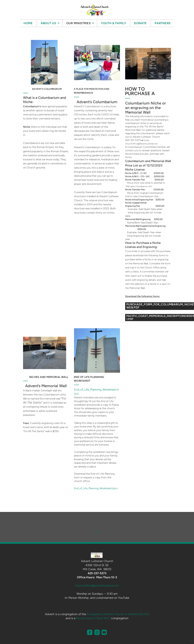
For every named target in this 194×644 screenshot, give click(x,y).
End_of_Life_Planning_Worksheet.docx (96, 488)
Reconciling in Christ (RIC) (93, 618)
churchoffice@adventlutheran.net (97, 586)
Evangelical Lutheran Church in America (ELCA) (118, 614)
